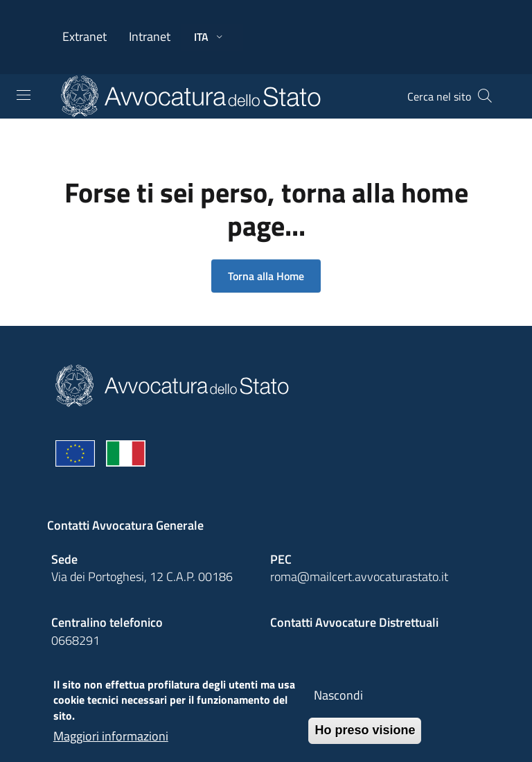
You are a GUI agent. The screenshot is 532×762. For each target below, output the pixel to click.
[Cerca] (485, 96)
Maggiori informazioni (111, 745)
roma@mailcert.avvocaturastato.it (359, 577)
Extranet (85, 36)
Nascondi (338, 704)
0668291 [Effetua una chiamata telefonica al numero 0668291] (76, 640)
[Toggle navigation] (24, 95)
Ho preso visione (365, 739)
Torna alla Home (266, 276)
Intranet (150, 36)
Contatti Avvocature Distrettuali (354, 622)
